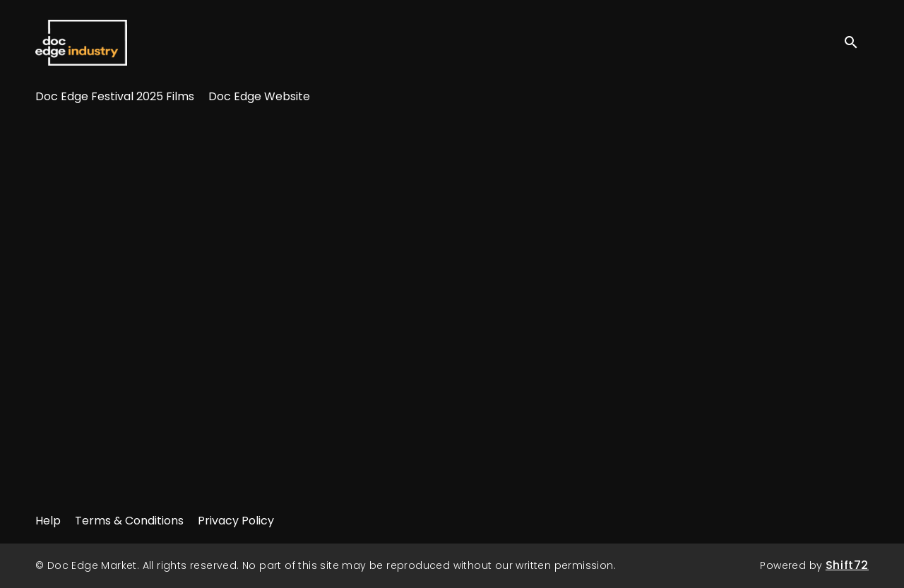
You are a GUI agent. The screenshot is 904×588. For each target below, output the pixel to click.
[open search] (856, 42)
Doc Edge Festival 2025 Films (115, 96)
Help (48, 521)
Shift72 (847, 565)
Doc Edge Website (259, 96)
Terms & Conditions (129, 521)
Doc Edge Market (81, 42)
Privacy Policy (236, 521)
